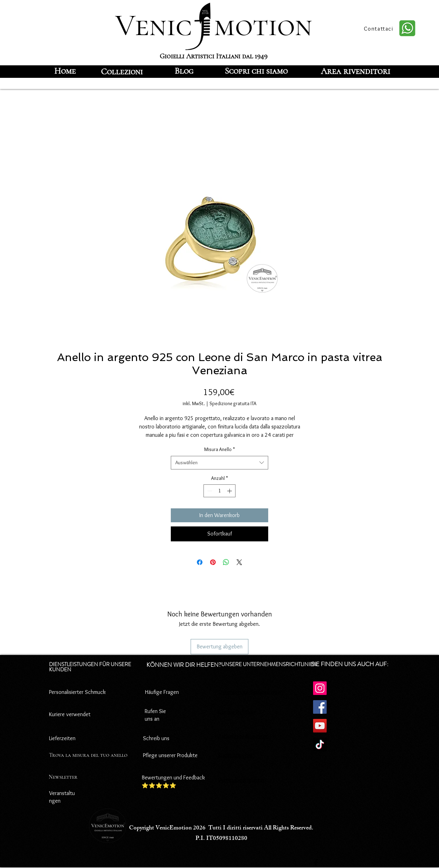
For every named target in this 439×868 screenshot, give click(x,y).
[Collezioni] (122, 72)
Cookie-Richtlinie (237, 712)
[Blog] (184, 71)
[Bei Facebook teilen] (200, 562)
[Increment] (230, 491)
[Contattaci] (379, 28)
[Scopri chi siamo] (256, 71)
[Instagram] (320, 688)
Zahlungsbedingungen (243, 736)
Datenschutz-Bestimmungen (251, 692)
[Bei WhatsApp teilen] (226, 562)
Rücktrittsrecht (235, 755)
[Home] (65, 71)
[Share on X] (239, 562)
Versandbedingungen (242, 780)
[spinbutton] (219, 491)
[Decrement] (209, 491)
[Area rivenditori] (356, 71)
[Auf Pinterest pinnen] (213, 562)
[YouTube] (320, 726)
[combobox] (219, 463)
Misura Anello (219, 449)
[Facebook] (320, 707)
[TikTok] (320, 744)
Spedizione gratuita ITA (233, 403)
